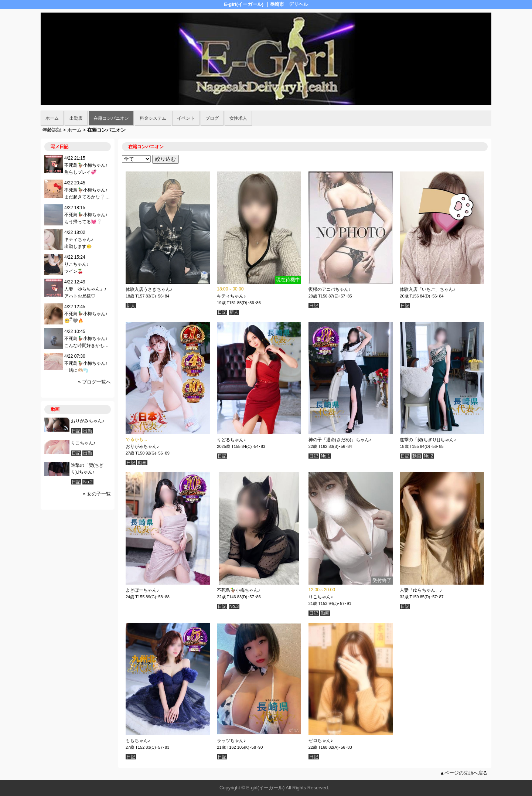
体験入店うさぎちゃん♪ (149, 289)
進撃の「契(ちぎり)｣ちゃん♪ (428, 440)
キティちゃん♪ (231, 296)
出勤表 (76, 118)
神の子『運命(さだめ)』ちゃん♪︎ (340, 440)
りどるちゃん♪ (231, 440)
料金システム (153, 118)
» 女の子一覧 (97, 494)
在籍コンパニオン (111, 118)
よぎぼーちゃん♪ (142, 590)
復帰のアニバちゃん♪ (330, 289)
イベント (186, 118)
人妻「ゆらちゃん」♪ (421, 590)
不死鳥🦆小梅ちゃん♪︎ (238, 590)
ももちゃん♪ (138, 741)
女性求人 (238, 118)
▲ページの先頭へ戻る (464, 773)
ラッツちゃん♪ (231, 741)
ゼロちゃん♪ (321, 741)
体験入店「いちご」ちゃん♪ (427, 289)
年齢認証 (52, 130)
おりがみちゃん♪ (142, 446)
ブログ (212, 118)
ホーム (52, 118)
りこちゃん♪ (321, 597)
